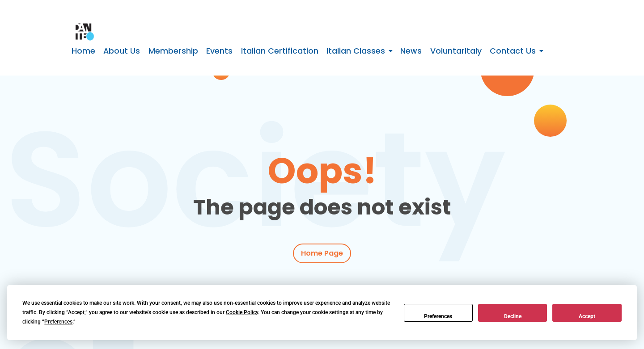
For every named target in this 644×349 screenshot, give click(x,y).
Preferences (438, 316)
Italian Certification (280, 51)
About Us (122, 51)
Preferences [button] (58, 322)
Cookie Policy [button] (242, 312)
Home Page (322, 254)
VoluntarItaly (456, 51)
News (411, 51)
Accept (587, 316)
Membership (173, 51)
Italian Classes (356, 51)
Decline (513, 316)
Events (219, 51)
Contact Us (513, 51)
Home (83, 51)
